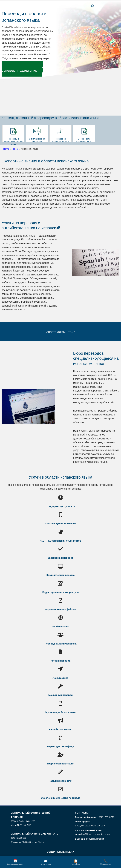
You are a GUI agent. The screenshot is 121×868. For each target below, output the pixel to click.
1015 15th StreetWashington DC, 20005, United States (27, 840)
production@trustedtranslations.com (93, 834)
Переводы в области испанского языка (13, 141)
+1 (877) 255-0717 (105, 817)
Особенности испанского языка (84, 140)
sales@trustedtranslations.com (90, 826)
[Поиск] (93, 10)
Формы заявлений (95, 839)
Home (6, 149)
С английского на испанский (37, 140)
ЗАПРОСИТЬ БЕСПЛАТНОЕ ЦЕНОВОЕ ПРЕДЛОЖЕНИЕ (22, 69)
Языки (15, 149)
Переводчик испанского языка (60, 140)
